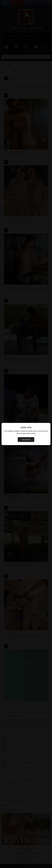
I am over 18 (26, 440)
